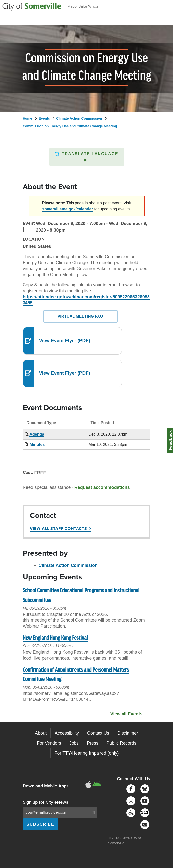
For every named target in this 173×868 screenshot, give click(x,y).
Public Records (121, 743)
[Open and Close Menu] (164, 6)
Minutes (37, 444)
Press (93, 743)
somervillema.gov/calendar (67, 209)
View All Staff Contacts (59, 528)
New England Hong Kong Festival (55, 638)
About (41, 733)
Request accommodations (102, 487)
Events (44, 118)
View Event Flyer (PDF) (65, 341)
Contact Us (98, 733)
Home (28, 118)
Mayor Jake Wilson (83, 6)
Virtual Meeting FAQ (80, 316)
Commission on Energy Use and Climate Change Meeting (70, 126)
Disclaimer (128, 733)
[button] (87, 157)
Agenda (37, 434)
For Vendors (49, 743)
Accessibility (67, 733)
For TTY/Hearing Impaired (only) (87, 753)
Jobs (74, 743)
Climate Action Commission (79, 118)
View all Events (126, 714)
